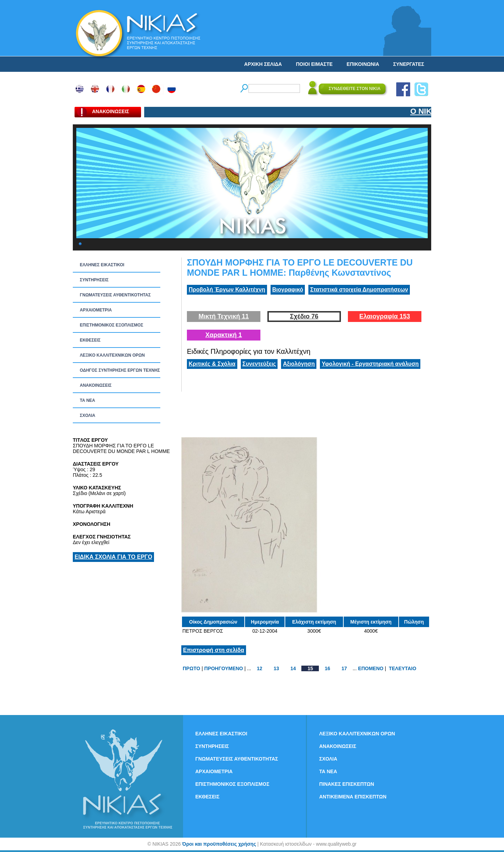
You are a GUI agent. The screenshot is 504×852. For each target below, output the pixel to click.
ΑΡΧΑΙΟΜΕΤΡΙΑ (96, 310)
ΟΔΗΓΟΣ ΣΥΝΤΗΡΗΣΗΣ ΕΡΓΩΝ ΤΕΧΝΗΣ (120, 370)
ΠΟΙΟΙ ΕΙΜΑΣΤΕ (314, 64)
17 (344, 668)
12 (260, 668)
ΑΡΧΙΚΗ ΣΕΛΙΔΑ (263, 64)
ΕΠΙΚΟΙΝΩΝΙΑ (363, 64)
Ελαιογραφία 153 (384, 316)
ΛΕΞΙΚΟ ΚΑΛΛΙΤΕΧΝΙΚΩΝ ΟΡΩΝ (112, 355)
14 (293, 668)
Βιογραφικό (288, 290)
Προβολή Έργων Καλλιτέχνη (227, 290)
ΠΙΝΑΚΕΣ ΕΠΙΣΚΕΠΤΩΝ (347, 784)
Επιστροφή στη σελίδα (214, 650)
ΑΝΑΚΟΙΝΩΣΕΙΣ (96, 385)
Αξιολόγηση (299, 364)
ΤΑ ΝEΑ (87, 400)
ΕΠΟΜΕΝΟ (371, 668)
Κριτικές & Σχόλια (212, 364)
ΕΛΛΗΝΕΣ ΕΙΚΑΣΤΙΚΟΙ (102, 265)
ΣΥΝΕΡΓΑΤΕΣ (409, 64)
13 (276, 668)
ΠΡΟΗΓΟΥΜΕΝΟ (224, 668)
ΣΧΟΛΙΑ (87, 415)
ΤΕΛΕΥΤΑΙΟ (402, 668)
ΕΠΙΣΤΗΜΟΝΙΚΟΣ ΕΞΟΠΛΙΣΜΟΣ (111, 325)
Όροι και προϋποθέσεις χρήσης (219, 844)
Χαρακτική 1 (224, 335)
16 (328, 668)
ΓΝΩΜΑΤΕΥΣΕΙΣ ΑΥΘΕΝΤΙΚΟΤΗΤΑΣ (115, 295)
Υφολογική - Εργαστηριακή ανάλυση (370, 364)
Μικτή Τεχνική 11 (224, 316)
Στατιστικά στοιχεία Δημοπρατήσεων (359, 290)
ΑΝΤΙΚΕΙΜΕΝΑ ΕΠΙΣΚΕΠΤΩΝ (353, 797)
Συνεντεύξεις (259, 364)
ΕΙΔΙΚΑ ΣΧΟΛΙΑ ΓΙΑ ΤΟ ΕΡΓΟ (113, 557)
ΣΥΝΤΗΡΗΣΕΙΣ (94, 280)
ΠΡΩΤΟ (191, 668)
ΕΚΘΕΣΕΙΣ (90, 340)
